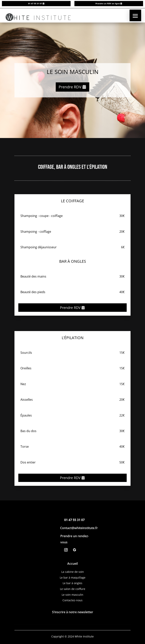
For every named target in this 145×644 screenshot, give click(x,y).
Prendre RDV (70, 87)
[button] (135, 15)
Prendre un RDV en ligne (108, 3)
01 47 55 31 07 (35, 3)
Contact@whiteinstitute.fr (79, 528)
